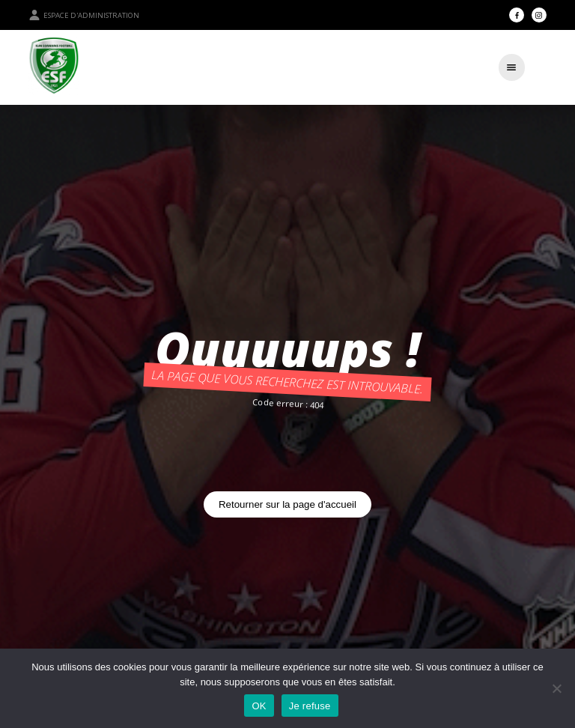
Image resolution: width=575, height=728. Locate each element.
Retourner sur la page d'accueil (287, 504)
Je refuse (310, 706)
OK (259, 706)
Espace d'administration (84, 15)
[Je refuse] (556, 688)
